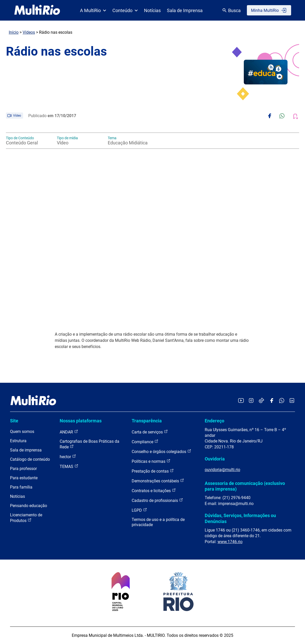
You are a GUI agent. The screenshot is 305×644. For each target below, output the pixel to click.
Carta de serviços (150, 432)
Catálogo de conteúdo (30, 459)
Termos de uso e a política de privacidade (158, 522)
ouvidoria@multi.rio (222, 470)
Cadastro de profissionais (157, 500)
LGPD (139, 510)
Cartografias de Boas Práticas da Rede (89, 444)
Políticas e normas (151, 461)
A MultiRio (93, 10)
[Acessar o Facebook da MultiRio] (272, 401)
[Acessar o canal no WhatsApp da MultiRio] (282, 401)
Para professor (23, 469)
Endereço (214, 421)
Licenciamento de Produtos (26, 518)
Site (14, 421)
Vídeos (29, 32)
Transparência (147, 421)
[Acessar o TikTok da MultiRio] (261, 401)
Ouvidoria (215, 459)
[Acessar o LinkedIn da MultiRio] (292, 401)
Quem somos (22, 432)
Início (14, 32)
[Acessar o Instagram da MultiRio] (251, 401)
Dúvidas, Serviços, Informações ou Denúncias (240, 518)
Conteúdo (125, 10)
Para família (21, 487)
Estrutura (18, 441)
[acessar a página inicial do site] (37, 10)
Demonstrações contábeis (158, 481)
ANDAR (69, 432)
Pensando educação (29, 506)
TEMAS (69, 466)
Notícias (152, 10)
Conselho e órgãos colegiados (162, 451)
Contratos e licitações (154, 490)
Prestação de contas (153, 471)
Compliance (145, 442)
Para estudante (24, 478)
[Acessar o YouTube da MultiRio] (241, 401)
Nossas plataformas (81, 421)
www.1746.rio (230, 542)
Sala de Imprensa (185, 10)
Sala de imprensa (26, 450)
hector (68, 456)
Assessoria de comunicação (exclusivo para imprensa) (245, 486)
